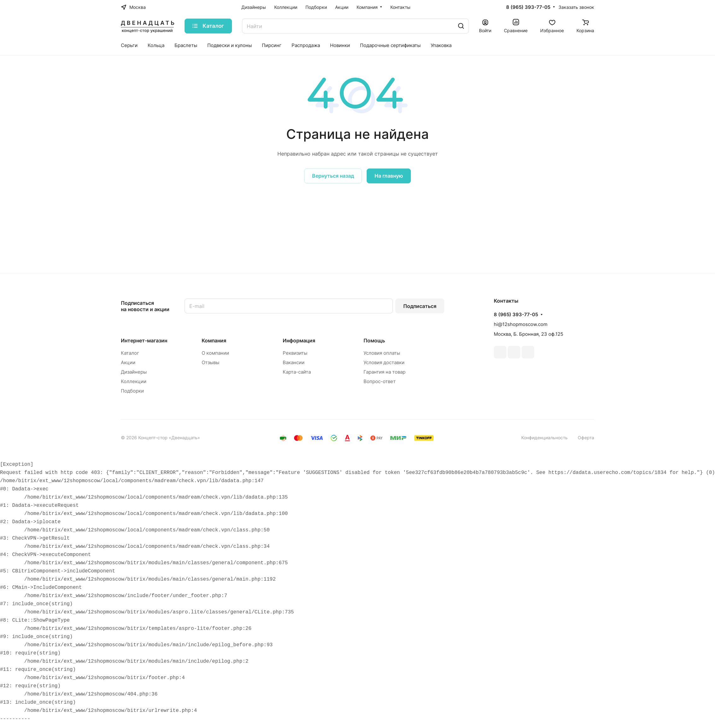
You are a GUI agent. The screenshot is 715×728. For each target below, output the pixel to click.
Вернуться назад (333, 176)
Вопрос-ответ (380, 381)
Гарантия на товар (384, 372)
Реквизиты (295, 353)
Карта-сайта (297, 372)
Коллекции (134, 381)
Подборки (132, 391)
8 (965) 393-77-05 (528, 7)
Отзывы (210, 362)
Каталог (130, 353)
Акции (128, 362)
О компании (215, 353)
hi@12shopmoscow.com (521, 324)
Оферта (586, 438)
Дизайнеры (134, 372)
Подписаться (420, 306)
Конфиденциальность (544, 438)
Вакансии (294, 362)
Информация (299, 340)
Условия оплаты (382, 353)
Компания (214, 340)
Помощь (374, 340)
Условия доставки (384, 362)
